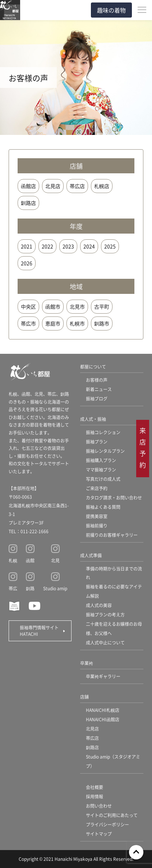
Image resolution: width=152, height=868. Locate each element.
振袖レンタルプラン (105, 451)
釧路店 (28, 203)
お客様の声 (97, 380)
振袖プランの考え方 (105, 614)
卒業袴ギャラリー (103, 676)
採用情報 (95, 796)
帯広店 (77, 186)
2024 (89, 246)
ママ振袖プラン (101, 470)
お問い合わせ (99, 806)
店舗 (84, 697)
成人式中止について (105, 642)
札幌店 (102, 186)
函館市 (53, 306)
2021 (27, 246)
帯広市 (28, 323)
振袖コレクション (103, 432)
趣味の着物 (111, 10)
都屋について (93, 367)
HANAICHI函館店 (103, 719)
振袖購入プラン (101, 460)
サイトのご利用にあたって (112, 815)
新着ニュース (99, 389)
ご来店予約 (97, 488)
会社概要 (95, 787)
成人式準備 (91, 555)
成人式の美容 (99, 605)
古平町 (102, 306)
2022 (47, 246)
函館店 (28, 186)
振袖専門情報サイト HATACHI (41, 631)
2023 (68, 246)
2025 (110, 246)
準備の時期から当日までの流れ (114, 573)
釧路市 (102, 323)
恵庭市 (53, 323)
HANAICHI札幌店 (103, 710)
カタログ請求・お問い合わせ (114, 498)
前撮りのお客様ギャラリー (112, 535)
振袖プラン (97, 442)
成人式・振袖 (93, 419)
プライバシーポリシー (107, 824)
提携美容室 (97, 516)
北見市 (77, 306)
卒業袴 (87, 663)
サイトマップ (99, 834)
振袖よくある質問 (103, 507)
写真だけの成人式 (103, 479)
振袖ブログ (97, 398)
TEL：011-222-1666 (29, 531)
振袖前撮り (97, 526)
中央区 (28, 306)
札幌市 (77, 323)
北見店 (53, 186)
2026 (27, 263)
